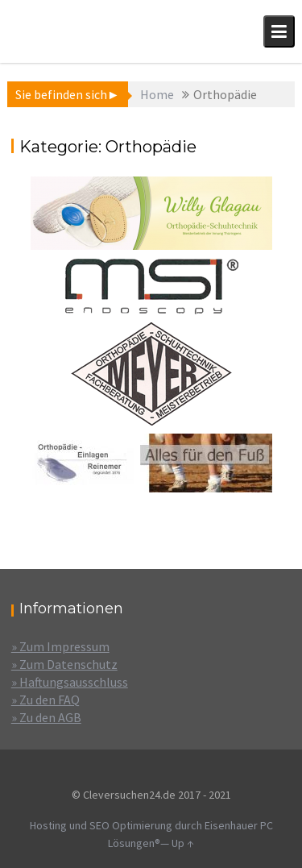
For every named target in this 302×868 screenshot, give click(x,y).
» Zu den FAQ (46, 700)
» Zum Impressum (60, 646)
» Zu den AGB (46, 717)
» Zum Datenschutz (64, 664)
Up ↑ (183, 843)
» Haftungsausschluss (70, 682)
